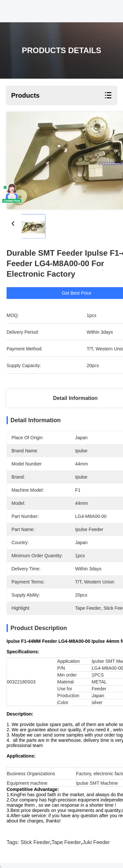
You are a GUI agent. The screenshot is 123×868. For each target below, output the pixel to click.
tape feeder (66, 842)
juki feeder (96, 842)
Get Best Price (78, 293)
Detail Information (75, 398)
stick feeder (35, 842)
